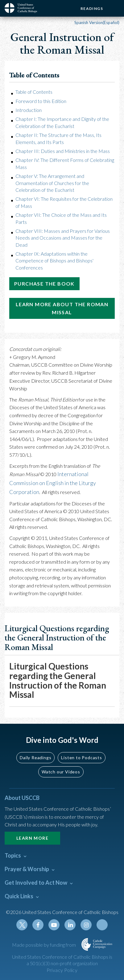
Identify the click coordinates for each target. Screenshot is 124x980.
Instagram (86, 925)
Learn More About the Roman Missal (62, 308)
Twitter (22, 925)
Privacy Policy (62, 970)
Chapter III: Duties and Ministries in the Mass (63, 151)
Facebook (38, 925)
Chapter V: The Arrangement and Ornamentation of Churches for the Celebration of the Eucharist (52, 183)
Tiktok (102, 925)
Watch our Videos (61, 772)
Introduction (29, 110)
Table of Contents (34, 92)
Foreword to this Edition (41, 101)
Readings (92, 8)
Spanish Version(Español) (97, 23)
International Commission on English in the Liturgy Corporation (53, 483)
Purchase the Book (44, 284)
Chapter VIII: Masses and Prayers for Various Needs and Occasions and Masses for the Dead (63, 238)
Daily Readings (35, 758)
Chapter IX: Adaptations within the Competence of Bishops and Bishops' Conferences (54, 261)
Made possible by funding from (44, 945)
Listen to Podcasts (81, 758)
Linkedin (70, 925)
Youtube (54, 925)
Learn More (32, 838)
